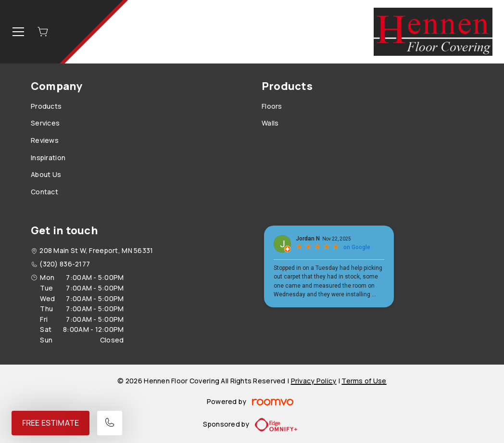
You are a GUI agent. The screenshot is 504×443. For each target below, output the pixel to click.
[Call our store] (110, 423)
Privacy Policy (314, 381)
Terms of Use (364, 381)
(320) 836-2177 (65, 264)
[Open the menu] (18, 32)
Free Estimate (50, 423)
